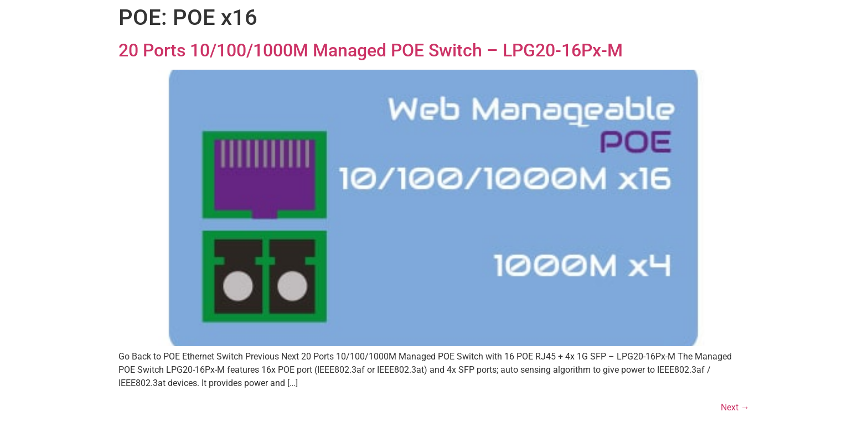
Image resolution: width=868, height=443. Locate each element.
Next (735, 407)
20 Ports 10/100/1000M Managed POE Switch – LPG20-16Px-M (371, 50)
